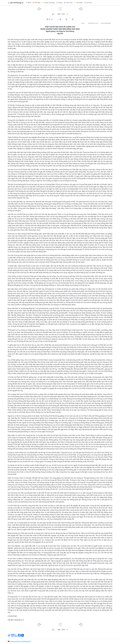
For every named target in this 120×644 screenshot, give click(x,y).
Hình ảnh (68, 3)
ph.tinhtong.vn (16, 3)
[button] (59, 19)
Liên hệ (88, 3)
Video (59, 3)
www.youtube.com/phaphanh (19, 641)
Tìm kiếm (78, 3)
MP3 (28, 3)
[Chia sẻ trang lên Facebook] (19, 636)
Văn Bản (37, 3)
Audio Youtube (48, 3)
